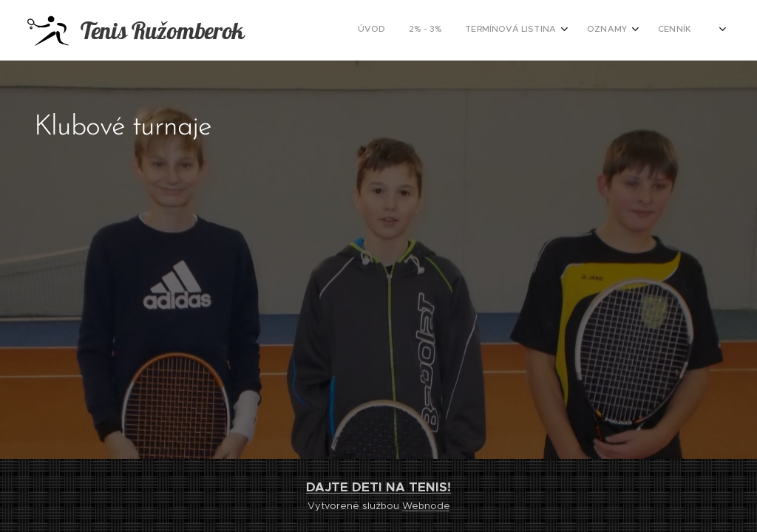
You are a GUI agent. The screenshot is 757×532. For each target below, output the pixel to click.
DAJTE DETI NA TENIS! (378, 487)
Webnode (426, 506)
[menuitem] (602, 30)
